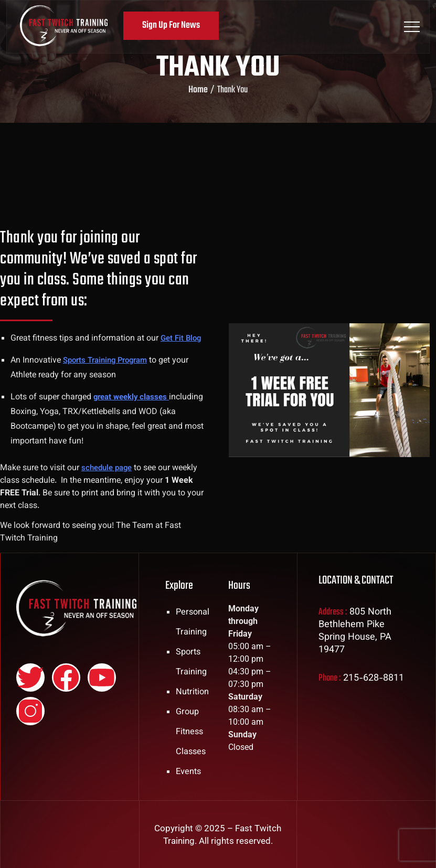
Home (198, 90)
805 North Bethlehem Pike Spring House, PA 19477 (355, 631)
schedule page (109, 468)
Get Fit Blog (182, 339)
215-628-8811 (374, 679)
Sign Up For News (175, 25)
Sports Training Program (109, 361)
